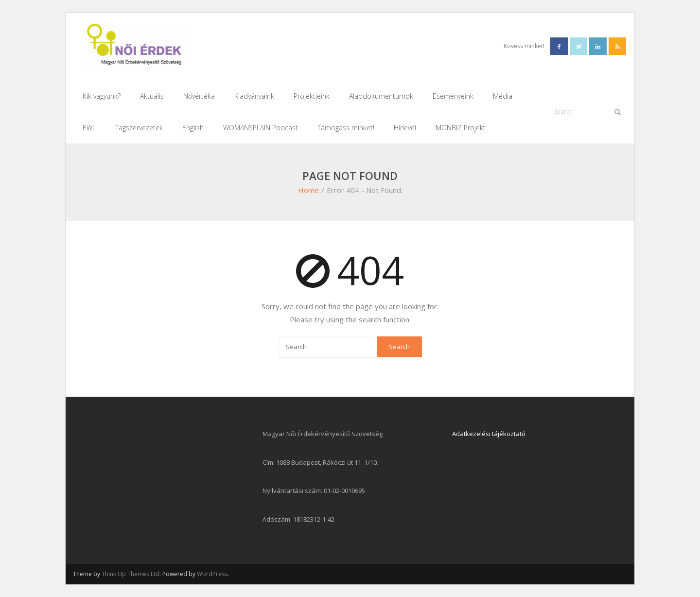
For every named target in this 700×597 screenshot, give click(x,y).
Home (308, 190)
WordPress (212, 574)
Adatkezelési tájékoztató (489, 434)
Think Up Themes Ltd (131, 574)
